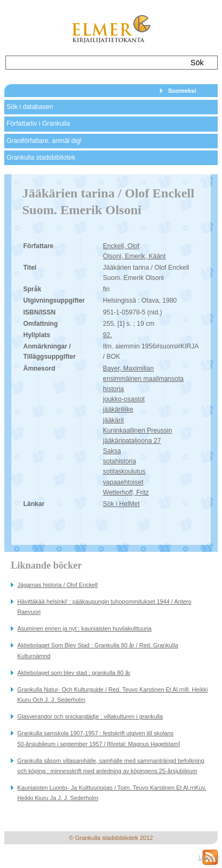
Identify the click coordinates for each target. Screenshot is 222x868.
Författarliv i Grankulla (38, 124)
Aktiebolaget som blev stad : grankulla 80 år (74, 673)
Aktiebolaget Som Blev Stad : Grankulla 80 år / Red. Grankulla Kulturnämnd (98, 650)
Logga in (209, 857)
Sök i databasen (30, 107)
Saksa (112, 451)
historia (114, 389)
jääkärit (114, 420)
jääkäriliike (118, 409)
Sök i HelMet (122, 504)
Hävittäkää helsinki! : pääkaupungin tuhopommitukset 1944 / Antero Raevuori (104, 607)
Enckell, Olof (121, 246)
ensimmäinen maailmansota (143, 379)
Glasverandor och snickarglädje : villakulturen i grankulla (90, 716)
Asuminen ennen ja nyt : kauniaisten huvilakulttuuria (84, 628)
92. (108, 335)
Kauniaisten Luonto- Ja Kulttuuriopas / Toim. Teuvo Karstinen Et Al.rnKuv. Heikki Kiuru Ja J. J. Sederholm (112, 793)
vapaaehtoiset (123, 482)
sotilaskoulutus (125, 471)
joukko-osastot (124, 399)
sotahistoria (120, 461)
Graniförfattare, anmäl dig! (44, 141)
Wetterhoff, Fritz (126, 493)
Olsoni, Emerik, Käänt (134, 256)
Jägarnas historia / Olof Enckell (58, 585)
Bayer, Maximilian (129, 368)
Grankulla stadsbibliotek (41, 158)
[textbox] (94, 63)
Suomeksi (182, 91)
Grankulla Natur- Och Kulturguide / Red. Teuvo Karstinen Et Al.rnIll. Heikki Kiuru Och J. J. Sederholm (113, 695)
